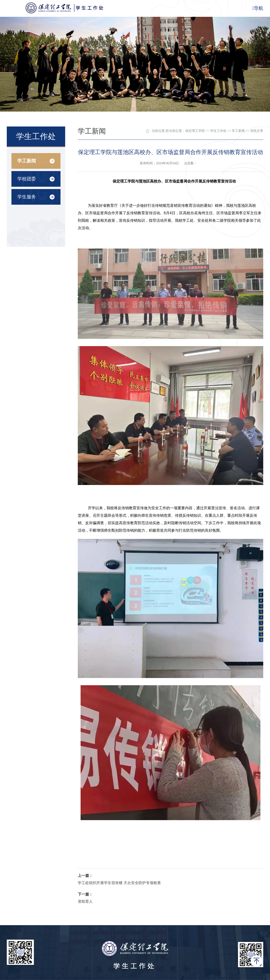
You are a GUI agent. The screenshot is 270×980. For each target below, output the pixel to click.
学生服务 (27, 197)
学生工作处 (218, 131)
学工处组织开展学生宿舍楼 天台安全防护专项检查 (119, 883)
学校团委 (27, 179)
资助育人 (85, 901)
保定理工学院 (195, 131)
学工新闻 (27, 161)
